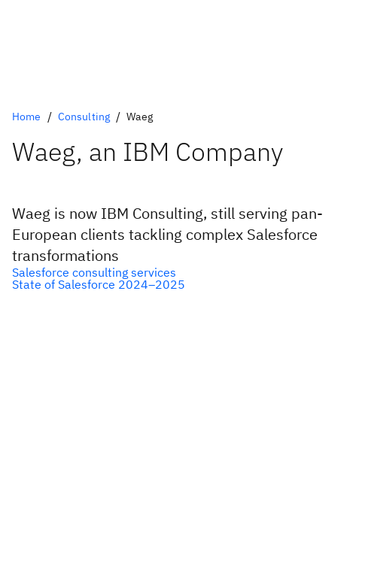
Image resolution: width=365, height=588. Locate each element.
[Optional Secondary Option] (182, 284)
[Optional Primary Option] (182, 272)
